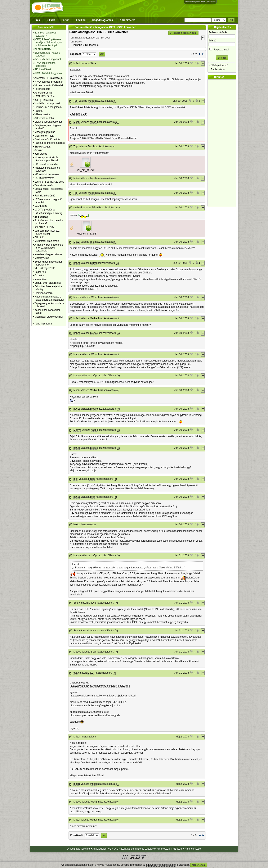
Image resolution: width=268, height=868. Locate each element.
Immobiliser (41, 279)
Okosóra (39, 276)
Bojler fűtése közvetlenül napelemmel (48, 263)
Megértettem (199, 865)
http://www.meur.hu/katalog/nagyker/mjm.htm (95, 705)
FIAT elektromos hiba (46, 164)
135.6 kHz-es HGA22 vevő (49, 182)
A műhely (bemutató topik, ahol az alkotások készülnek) (49, 248)
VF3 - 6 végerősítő (45, 268)
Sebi (76, 603)
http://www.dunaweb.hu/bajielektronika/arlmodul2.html (100, 686)
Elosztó (178, 849)
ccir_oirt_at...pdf (85, 170)
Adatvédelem (100, 849)
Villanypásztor (42, 114)
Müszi (87, 38)
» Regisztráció (216, 69)
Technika (77, 45)
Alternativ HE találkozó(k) (48, 78)
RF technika (92, 45)
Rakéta (39, 111)
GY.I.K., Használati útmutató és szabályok (133, 849)
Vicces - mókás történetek (49, 85)
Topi (76, 101)
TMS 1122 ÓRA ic (45, 96)
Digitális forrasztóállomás (48, 122)
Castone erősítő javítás (47, 139)
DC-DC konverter (44, 178)
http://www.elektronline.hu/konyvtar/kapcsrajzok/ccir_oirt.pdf (103, 696)
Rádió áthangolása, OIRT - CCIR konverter (99, 32)
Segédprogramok (103, 20)
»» (104, 836)
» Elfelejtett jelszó (218, 65)
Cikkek (51, 20)
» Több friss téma (42, 324)
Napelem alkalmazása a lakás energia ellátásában (49, 298)
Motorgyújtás (42, 258)
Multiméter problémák (47, 241)
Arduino (39, 150)
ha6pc (77, 263)
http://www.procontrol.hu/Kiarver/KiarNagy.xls (95, 715)
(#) (71, 63)
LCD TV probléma (45, 210)
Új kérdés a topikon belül (183, 33)
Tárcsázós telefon (44, 185)
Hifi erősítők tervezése (47, 174)
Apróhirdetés (128, 20)
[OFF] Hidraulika (44, 100)
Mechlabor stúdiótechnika (49, 317)
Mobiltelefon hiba (44, 136)
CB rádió (39, 237)
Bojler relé (40, 272)
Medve (77, 297)
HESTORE (201, 2)
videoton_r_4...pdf (86, 234)
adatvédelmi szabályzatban (161, 865)
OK (231, 20)
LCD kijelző (41, 206)
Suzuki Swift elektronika (48, 283)
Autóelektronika (43, 93)
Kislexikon (211, 2)
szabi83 (78, 208)
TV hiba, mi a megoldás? (48, 107)
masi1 (77, 784)
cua (75, 673)
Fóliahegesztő (42, 89)
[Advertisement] (223, 143)
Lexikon (81, 20)
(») (115, 101)
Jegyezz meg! (222, 49)
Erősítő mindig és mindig (48, 213)
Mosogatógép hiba (45, 132)
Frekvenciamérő (44, 293)
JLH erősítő (41, 154)
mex (76, 479)
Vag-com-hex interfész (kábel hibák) (47, 232)
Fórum (65, 20)
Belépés (222, 58)
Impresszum (165, 849)
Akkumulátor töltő (44, 118)
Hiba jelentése (193, 849)
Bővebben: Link (78, 114)
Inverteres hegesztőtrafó (48, 254)
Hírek (37, 20)
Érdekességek (43, 147)
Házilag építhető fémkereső (50, 143)
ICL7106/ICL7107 (44, 227)
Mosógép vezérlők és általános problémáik (47, 159)
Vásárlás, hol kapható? (47, 104)
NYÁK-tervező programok (49, 82)
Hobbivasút (190, 2)
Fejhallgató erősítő (45, 196)
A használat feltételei (79, 849)
